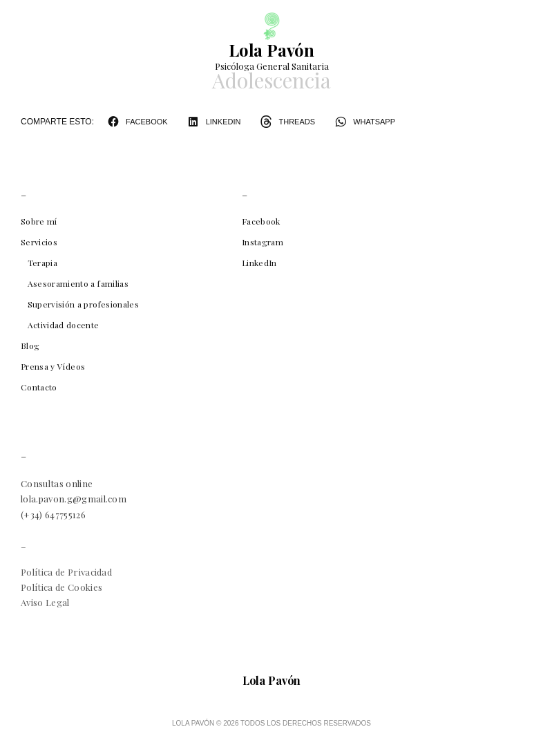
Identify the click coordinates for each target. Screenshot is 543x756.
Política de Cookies (61, 587)
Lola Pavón (271, 50)
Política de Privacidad (66, 572)
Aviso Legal (45, 602)
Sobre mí (39, 221)
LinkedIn (259, 263)
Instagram (263, 242)
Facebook (261, 221)
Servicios (39, 242)
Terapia (42, 263)
